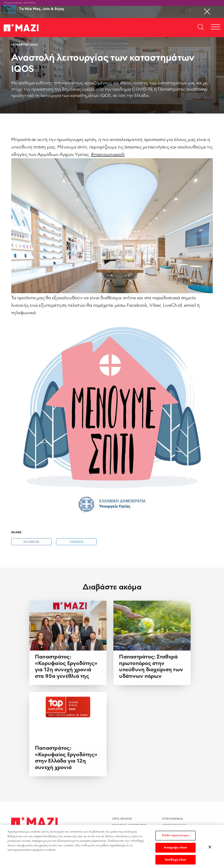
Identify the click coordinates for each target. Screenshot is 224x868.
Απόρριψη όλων (175, 849)
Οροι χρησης (122, 819)
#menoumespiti (108, 155)
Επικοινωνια (173, 819)
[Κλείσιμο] (210, 848)
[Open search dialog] (201, 28)
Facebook (31, 542)
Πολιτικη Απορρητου (129, 825)
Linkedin (76, 542)
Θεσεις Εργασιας (174, 825)
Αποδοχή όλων (176, 861)
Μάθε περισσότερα (175, 837)
